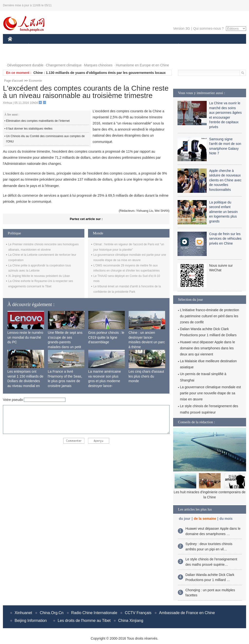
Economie (35, 81)
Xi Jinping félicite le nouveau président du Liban (39, 276)
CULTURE (123, 46)
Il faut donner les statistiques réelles (29, 129)
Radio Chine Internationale (94, 613)
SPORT (195, 46)
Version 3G (182, 28)
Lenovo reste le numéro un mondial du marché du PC (25, 337)
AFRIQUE (80, 46)
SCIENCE (101, 46)
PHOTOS (18, 56)
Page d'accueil (14, 81)
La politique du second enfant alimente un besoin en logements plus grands (223, 212)
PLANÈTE (176, 46)
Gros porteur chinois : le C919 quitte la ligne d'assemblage (106, 337)
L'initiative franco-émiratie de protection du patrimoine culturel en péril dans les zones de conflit (209, 316)
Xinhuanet (23, 613)
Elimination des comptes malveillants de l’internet (38, 121)
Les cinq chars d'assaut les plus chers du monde (146, 376)
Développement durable (25, 65)
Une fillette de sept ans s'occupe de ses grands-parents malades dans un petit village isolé (65, 342)
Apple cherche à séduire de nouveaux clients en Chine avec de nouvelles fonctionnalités (225, 180)
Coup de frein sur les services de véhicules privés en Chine (225, 239)
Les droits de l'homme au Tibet (84, 621)
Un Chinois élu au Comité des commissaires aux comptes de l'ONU (45, 139)
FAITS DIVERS (149, 46)
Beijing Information (31, 621)
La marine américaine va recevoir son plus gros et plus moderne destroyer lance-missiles (105, 381)
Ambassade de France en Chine (187, 613)
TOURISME (216, 46)
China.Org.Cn (52, 613)
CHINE (16, 46)
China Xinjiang (131, 621)
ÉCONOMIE (37, 46)
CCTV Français (138, 613)
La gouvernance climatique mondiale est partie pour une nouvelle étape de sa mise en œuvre (210, 393)
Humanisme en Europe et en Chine (142, 65)
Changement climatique (64, 65)
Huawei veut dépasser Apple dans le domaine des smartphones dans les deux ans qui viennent (207, 348)
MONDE (59, 46)
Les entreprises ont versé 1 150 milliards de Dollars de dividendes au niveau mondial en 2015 (26, 381)
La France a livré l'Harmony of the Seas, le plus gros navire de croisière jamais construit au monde (65, 381)
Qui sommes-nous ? (209, 28)
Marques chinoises (98, 65)
